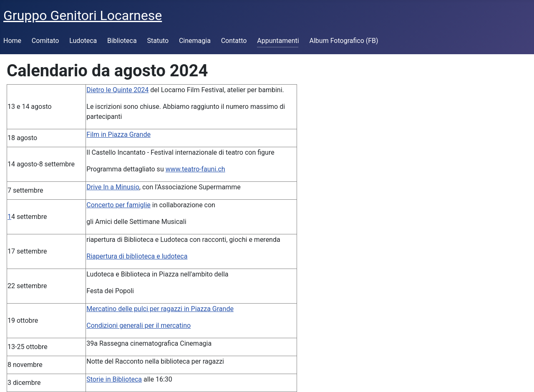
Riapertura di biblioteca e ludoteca (137, 256)
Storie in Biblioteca (114, 379)
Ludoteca (83, 41)
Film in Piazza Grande (118, 134)
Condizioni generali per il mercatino (139, 325)
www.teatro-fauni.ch (195, 169)
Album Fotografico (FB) (344, 41)
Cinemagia (195, 41)
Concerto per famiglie (118, 205)
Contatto (234, 41)
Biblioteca (122, 41)
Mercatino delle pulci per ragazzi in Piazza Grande (160, 309)
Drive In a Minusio (113, 187)
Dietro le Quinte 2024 (117, 90)
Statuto (158, 41)
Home (12, 41)
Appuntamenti (278, 41)
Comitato (45, 41)
